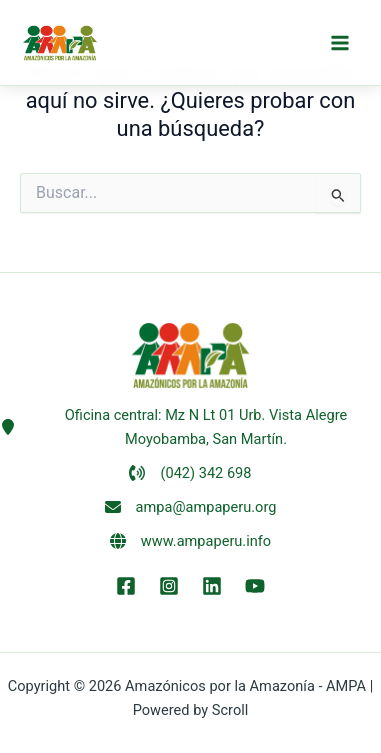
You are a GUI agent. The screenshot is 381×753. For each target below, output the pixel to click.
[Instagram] (169, 586)
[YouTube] (255, 586)
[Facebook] (126, 586)
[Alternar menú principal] (340, 43)
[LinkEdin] (212, 586)
